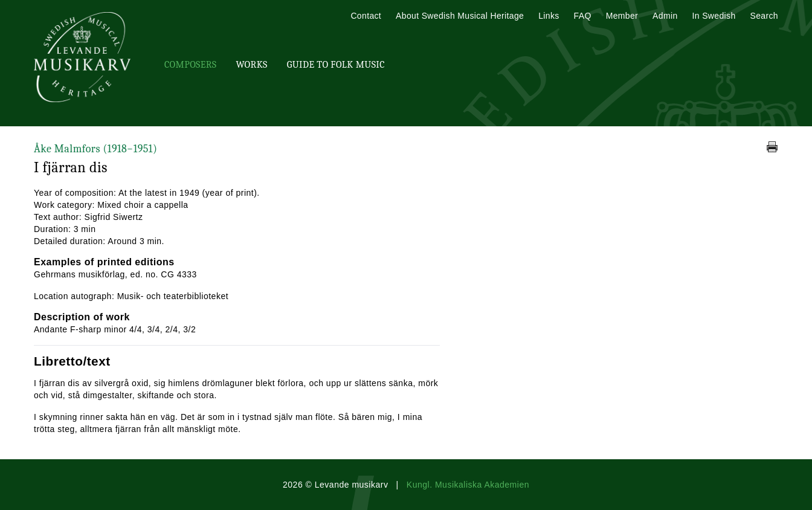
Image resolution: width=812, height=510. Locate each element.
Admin (665, 16)
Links (549, 16)
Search (764, 16)
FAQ (583, 16)
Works (251, 65)
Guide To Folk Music (336, 65)
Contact (366, 16)
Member (622, 16)
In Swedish (714, 16)
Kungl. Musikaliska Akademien (468, 485)
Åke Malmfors (95, 149)
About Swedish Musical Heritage (460, 16)
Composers (190, 65)
